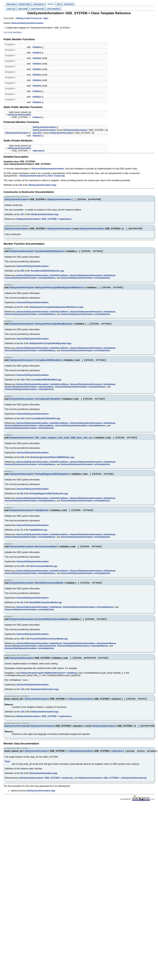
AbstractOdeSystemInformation (27, 24)
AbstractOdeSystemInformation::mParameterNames (89, 651)
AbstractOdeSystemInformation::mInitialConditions (42, 278)
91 (22, 347)
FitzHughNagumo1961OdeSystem (52, 479)
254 (22, 273)
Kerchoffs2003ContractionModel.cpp (49, 646)
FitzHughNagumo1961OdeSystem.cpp (48, 499)
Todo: (7, 771)
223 (22, 573)
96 (22, 499)
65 (22, 783)
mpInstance (39, 151)
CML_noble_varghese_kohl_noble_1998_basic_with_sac (63, 442)
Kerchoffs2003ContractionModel (51, 626)
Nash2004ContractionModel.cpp (45, 609)
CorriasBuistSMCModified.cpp (46, 383)
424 (22, 423)
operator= (38, 133)
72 (22, 536)
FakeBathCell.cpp (38, 536)
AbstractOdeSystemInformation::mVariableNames (30, 280)
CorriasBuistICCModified (47, 403)
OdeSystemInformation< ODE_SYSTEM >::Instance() (46, 787)
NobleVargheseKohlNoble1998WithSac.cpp (52, 462)
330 (22, 383)
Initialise (37, 48)
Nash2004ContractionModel (49, 590)
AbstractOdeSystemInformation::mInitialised (93, 278)
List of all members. (13, 33)
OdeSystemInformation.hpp (32, 19)
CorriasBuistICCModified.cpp (45, 423)
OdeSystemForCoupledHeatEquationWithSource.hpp (56, 310)
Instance (37, 118)
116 (22, 720)
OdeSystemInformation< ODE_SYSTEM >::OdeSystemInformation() (112, 787)
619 (22, 462)
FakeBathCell (41, 516)
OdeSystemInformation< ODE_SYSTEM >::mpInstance (44, 220)
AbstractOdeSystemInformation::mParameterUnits (30, 653)
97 (22, 310)
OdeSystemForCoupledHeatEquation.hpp (50, 347)
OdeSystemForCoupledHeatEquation (53, 327)
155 (22, 646)
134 (22, 697)
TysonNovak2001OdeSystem (49, 253)
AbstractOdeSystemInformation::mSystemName (29, 391)
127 (22, 215)
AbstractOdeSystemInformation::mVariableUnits (85, 280)
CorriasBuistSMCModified (48, 364)
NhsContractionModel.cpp (44, 573)
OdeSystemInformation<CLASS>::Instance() (42, 176)
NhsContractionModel (46, 553)
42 (22, 609)
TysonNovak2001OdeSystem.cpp (47, 273)
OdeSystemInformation (19, 115)
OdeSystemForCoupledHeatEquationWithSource (59, 290)
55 (21, 186)
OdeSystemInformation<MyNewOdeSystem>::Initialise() (49, 681)
